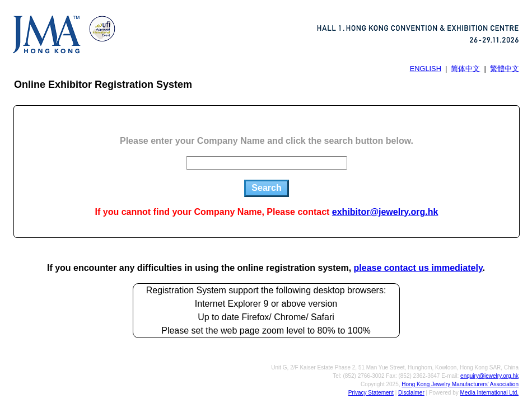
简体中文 (465, 69)
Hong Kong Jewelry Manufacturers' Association (460, 384)
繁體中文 (505, 69)
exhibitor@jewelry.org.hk (385, 212)
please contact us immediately (418, 268)
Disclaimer (411, 393)
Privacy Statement (371, 393)
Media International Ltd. (489, 393)
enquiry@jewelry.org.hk (489, 376)
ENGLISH (426, 69)
